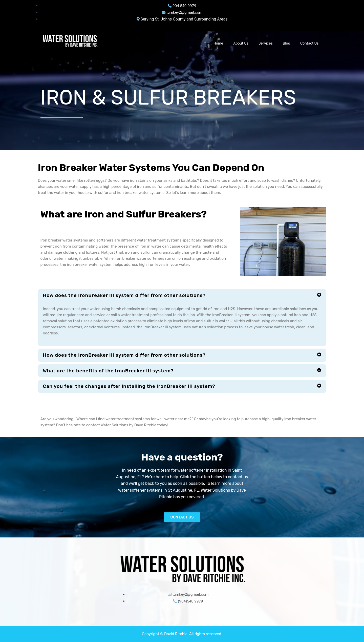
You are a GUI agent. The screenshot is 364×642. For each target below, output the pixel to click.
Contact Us (309, 43)
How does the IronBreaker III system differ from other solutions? (129, 295)
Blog (286, 43)
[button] (182, 295)
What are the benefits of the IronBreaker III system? (112, 371)
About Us (241, 43)
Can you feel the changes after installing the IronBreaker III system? (134, 387)
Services (266, 43)
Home (218, 43)
